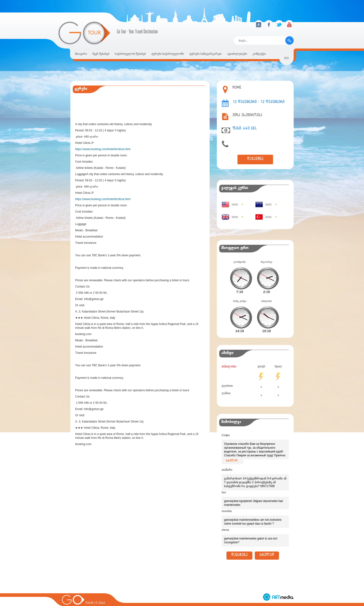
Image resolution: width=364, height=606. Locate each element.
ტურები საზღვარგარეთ (205, 54)
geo (286, 59)
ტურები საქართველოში (168, 54)
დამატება (239, 548)
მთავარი (81, 54)
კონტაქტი (259, 54)
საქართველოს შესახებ (130, 54)
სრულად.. (232, 453)
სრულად (267, 548)
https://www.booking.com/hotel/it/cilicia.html (103, 149)
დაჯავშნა (255, 159)
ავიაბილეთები (237, 54)
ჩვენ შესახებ (101, 54)
